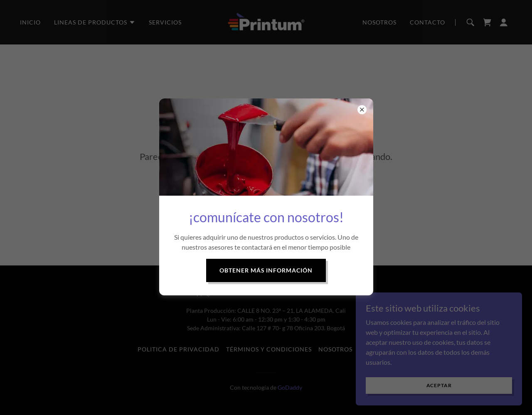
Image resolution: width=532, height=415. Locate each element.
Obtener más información (266, 270)
